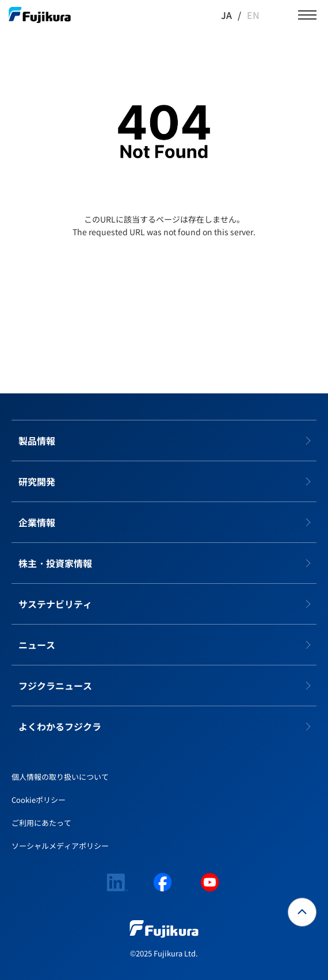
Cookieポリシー (39, 800)
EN (253, 15)
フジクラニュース (55, 686)
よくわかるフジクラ (60, 726)
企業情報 (37, 522)
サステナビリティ (55, 604)
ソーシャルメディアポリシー (60, 846)
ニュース (37, 645)
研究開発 (37, 481)
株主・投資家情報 (55, 563)
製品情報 (37, 441)
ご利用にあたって (41, 823)
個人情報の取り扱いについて (60, 777)
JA (226, 15)
